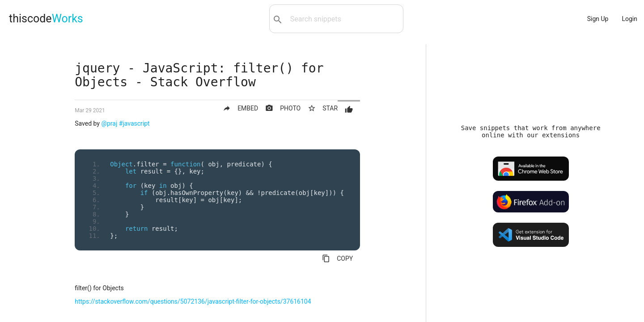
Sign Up (598, 19)
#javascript (134, 123)
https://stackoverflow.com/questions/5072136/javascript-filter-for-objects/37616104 (193, 301)
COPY (337, 258)
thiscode (46, 19)
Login (629, 19)
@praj (109, 123)
